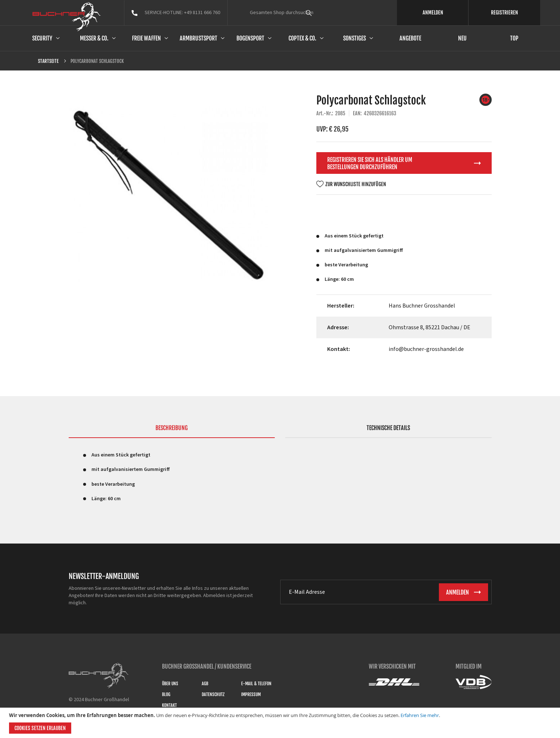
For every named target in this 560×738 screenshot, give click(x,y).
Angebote (410, 38)
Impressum (251, 694)
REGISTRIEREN (505, 12)
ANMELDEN (433, 12)
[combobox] (322, 13)
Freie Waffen (146, 38)
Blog (166, 694)
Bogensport (250, 38)
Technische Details (388, 428)
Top (514, 38)
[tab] (172, 431)
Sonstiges (354, 38)
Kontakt (169, 705)
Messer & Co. (94, 38)
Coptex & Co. (302, 38)
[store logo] (67, 17)
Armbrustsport (198, 38)
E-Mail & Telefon (256, 684)
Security (42, 38)
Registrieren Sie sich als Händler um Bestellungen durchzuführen (370, 163)
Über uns (170, 684)
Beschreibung (172, 428)
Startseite (48, 61)
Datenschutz (213, 694)
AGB (205, 684)
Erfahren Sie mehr (420, 715)
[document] (281, 723)
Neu (462, 38)
